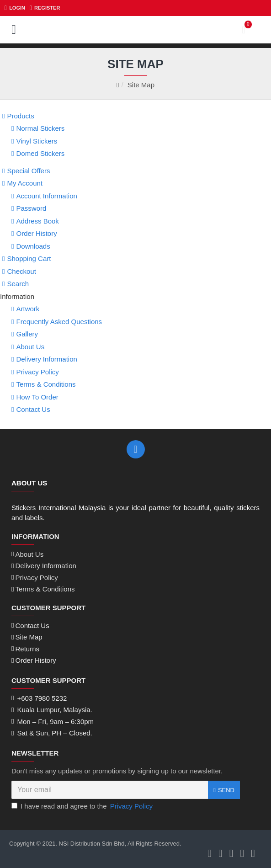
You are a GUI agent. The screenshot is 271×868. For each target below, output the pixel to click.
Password (31, 208)
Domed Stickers (40, 153)
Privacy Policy (37, 372)
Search (18, 284)
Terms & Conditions (46, 384)
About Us (30, 347)
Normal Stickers (40, 128)
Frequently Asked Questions (59, 322)
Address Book (37, 221)
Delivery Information (46, 359)
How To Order (37, 397)
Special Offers (28, 171)
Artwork (28, 309)
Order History (36, 233)
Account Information (46, 196)
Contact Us (33, 409)
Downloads (33, 246)
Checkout (21, 271)
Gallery (27, 334)
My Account (25, 183)
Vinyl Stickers (37, 141)
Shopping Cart (29, 258)
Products (20, 116)
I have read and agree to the (83, 807)
